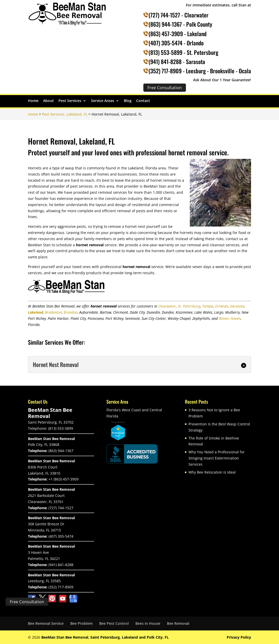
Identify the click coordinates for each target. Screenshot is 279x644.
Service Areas (103, 101)
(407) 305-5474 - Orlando (176, 43)
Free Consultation (27, 602)
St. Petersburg (189, 306)
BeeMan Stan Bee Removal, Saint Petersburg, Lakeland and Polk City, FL (105, 637)
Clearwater (167, 306)
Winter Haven (230, 318)
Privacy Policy (239, 637)
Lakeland (36, 312)
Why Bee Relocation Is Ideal (212, 472)
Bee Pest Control (114, 623)
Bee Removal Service (46, 623)
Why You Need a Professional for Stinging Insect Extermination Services (217, 458)
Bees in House (148, 623)
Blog (128, 101)
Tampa (208, 306)
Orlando (222, 306)
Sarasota (237, 306)
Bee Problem (81, 623)
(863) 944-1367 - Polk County (180, 24)
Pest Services (70, 101)
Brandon (71, 312)
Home (33, 101)
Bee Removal (178, 623)
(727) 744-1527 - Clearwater (178, 15)
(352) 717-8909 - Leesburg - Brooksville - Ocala (200, 71)
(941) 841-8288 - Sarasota (177, 62)
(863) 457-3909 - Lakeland (177, 34)
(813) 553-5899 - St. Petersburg (183, 52)
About (48, 101)
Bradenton (53, 312)
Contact (143, 101)
